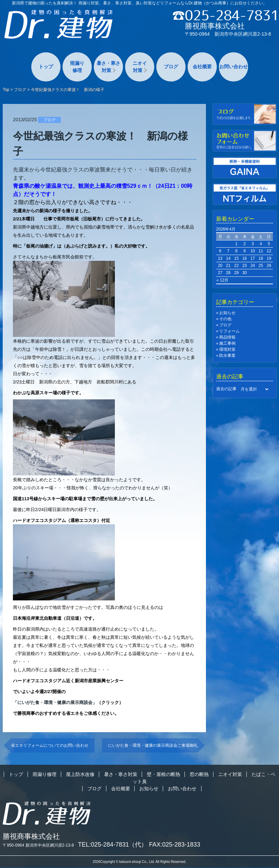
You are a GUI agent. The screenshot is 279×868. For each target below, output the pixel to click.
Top (6, 90)
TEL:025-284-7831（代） (112, 845)
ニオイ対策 (140, 67)
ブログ (171, 67)
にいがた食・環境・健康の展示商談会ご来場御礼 (153, 745)
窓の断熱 (199, 774)
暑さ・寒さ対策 (108, 67)
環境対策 (227, 349)
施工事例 (227, 343)
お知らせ (227, 313)
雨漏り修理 (77, 67)
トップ (46, 67)
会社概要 (202, 67)
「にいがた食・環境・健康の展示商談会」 (55, 702)
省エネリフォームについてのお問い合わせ (50, 745)
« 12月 (222, 280)
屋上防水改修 (80, 774)
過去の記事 (226, 389)
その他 (225, 319)
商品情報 (227, 337)
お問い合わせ (233, 67)
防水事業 (227, 356)
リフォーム (229, 331)
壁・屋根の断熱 (163, 774)
